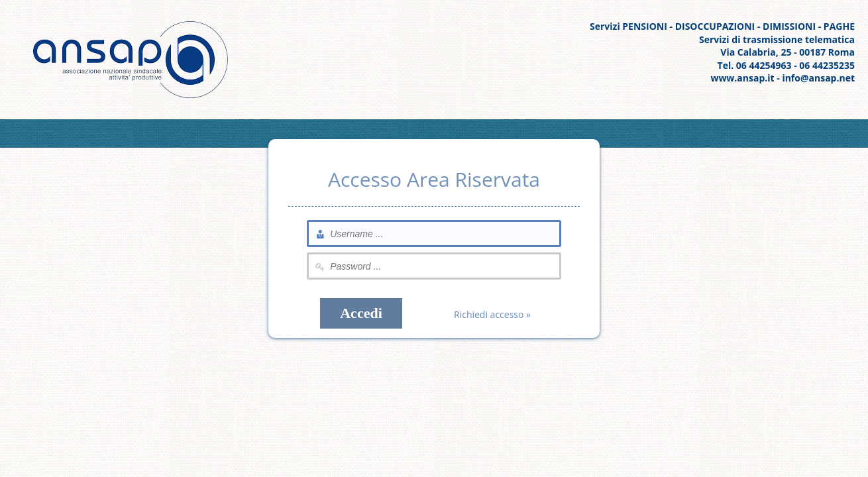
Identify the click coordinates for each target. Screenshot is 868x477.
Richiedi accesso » (492, 314)
